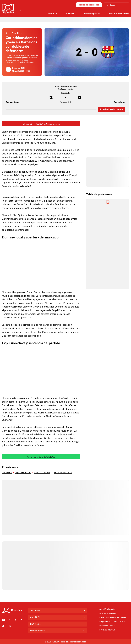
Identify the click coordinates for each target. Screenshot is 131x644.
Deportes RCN (18, 68)
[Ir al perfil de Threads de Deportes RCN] (10, 626)
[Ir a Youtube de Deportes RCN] (4, 620)
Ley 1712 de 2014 (107, 630)
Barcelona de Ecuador (63, 472)
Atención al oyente (107, 609)
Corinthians (12, 97)
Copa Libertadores (23, 472)
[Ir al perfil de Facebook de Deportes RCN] (9, 620)
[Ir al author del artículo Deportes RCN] (8, 69)
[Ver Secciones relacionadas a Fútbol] (56, 14)
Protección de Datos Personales (113, 617)
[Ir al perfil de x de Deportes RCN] (3, 626)
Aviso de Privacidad (108, 613)
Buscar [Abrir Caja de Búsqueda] (111, 5)
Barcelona (119, 97)
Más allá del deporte (119, 14)
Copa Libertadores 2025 (65, 86)
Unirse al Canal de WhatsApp (41, 457)
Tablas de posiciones (89, 5)
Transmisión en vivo (42, 472)
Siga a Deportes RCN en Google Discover (41, 124)
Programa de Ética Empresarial (112, 621)
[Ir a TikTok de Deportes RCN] (21, 620)
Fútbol (51, 14)
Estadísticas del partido (111, 109)
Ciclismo (70, 14)
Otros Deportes (92, 14)
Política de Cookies (107, 626)
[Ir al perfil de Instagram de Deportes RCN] (15, 620)
